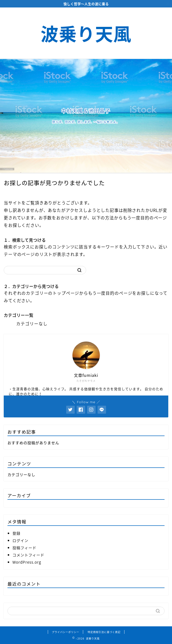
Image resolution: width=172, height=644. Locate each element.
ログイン (20, 540)
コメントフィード (28, 555)
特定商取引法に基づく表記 (104, 632)
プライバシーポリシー (65, 632)
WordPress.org (27, 562)
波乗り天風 (86, 34)
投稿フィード (24, 548)
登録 (16, 533)
